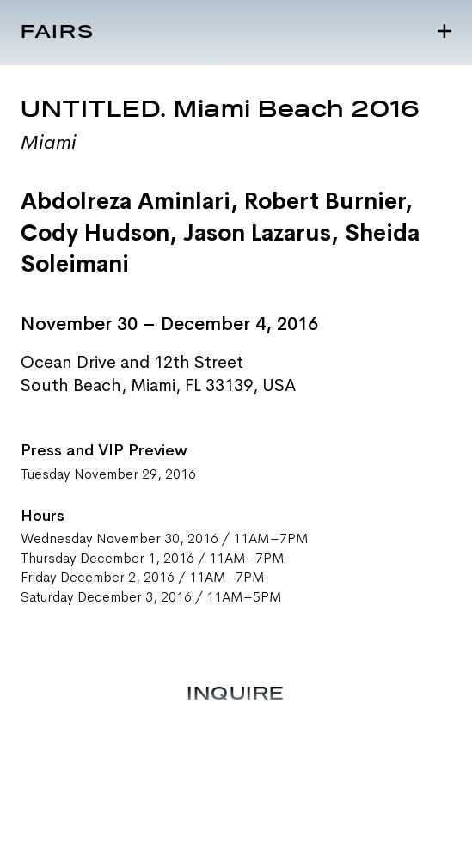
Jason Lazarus (257, 233)
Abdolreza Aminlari (126, 202)
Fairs (57, 33)
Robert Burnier (325, 202)
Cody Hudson (95, 233)
